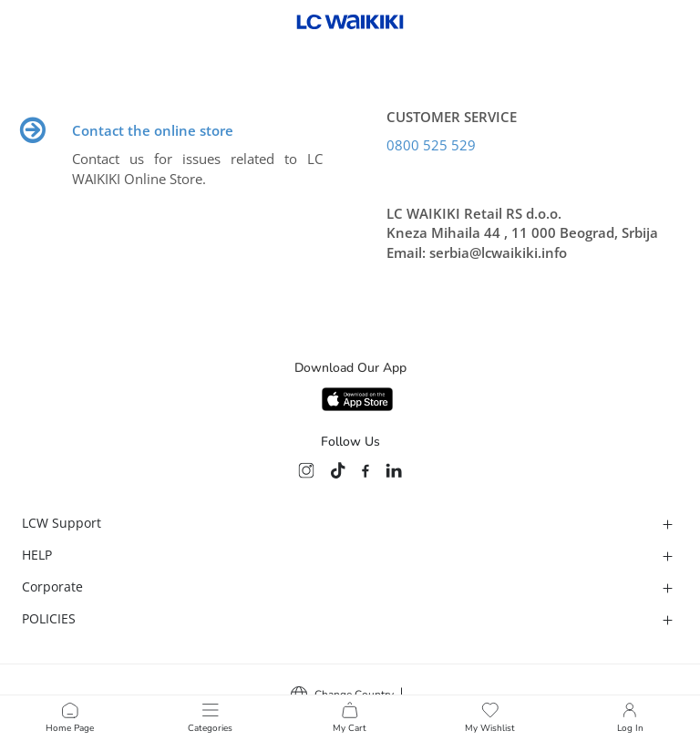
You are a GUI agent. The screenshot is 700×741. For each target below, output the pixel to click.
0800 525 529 (431, 145)
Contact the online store (153, 130)
